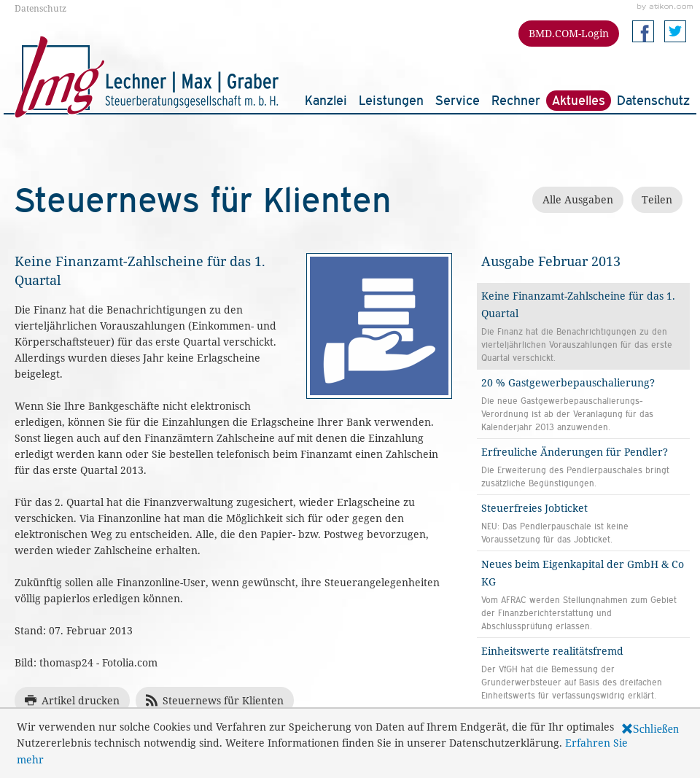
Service (458, 100)
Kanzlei (326, 100)
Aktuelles (579, 100)
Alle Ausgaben (578, 199)
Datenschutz (40, 8)
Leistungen (391, 100)
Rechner (516, 100)
